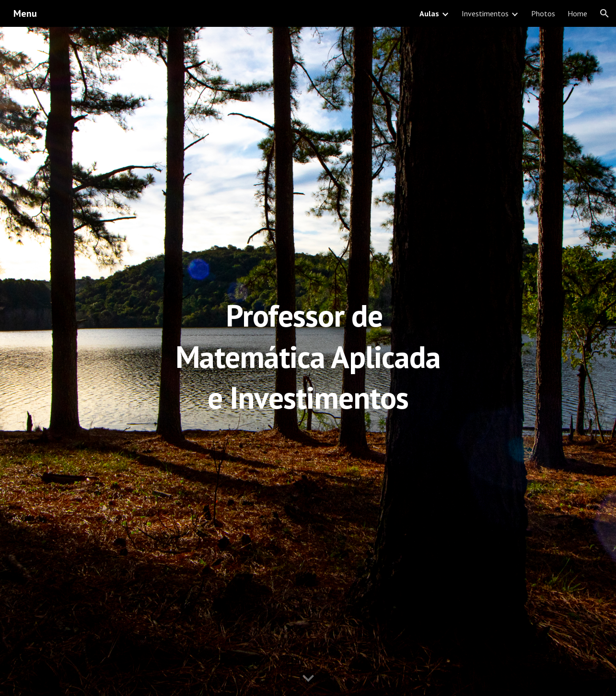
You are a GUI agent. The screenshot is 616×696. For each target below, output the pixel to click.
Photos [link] (543, 13)
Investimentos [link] (485, 13)
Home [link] (577, 13)
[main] (308, 361)
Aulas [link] (429, 13)
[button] (604, 13)
